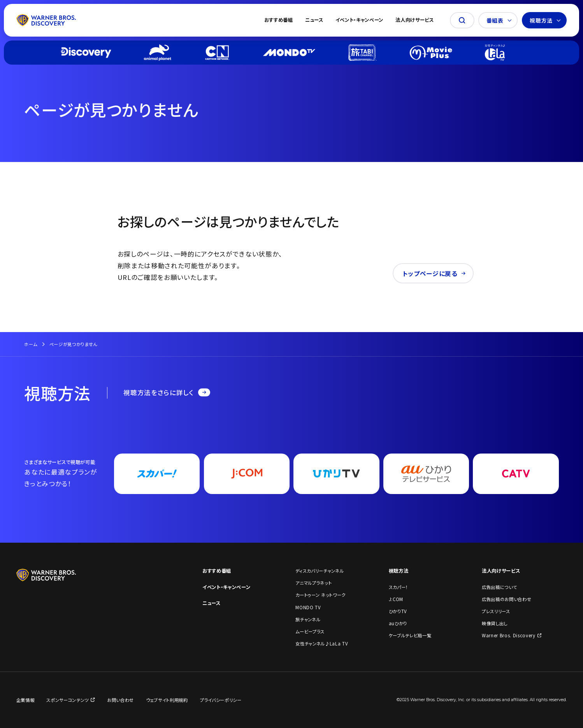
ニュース (314, 20)
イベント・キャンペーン (359, 20)
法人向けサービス (414, 20)
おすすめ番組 (279, 20)
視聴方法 (545, 20)
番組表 (499, 20)
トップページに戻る (434, 273)
